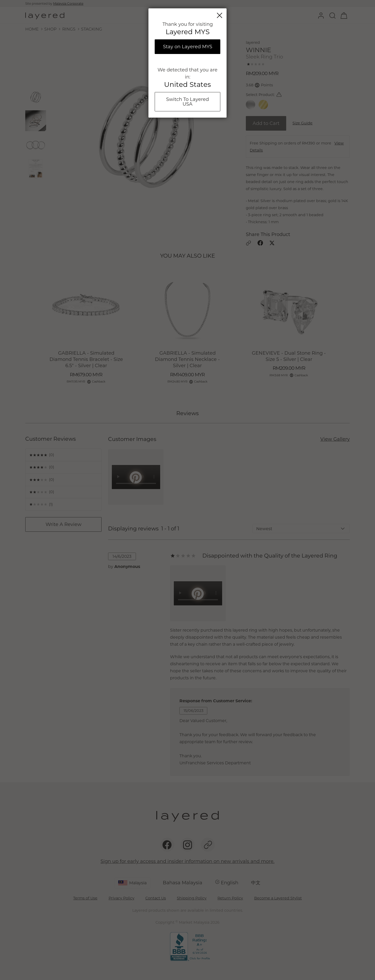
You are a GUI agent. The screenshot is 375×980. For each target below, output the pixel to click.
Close (220, 15)
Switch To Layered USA (187, 102)
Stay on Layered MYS (188, 47)
